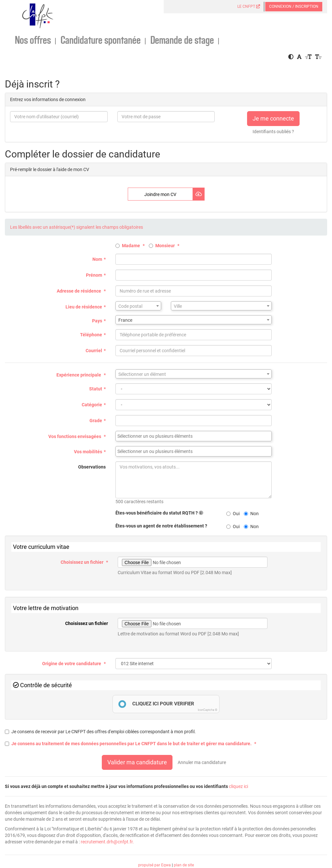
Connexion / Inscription (294, 6)
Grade (96, 421)
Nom (97, 259)
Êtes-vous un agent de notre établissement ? (161, 526)
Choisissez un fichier (83, 562)
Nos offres (33, 41)
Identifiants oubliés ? (273, 132)
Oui (233, 514)
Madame (128, 246)
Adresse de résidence (79, 291)
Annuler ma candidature (202, 762)
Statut (96, 389)
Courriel (94, 351)
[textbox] (138, 306)
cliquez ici (238, 786)
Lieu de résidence (84, 307)
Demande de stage (182, 41)
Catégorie (92, 405)
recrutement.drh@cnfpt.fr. (107, 842)
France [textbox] (125, 320)
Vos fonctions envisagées (75, 436)
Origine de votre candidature (72, 664)
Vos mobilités (88, 452)
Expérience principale (79, 375)
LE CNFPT (249, 6)
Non (251, 514)
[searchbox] (194, 436)
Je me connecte (273, 118)
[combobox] (138, 306)
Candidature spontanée (101, 41)
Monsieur (162, 246)
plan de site (184, 865)
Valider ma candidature (137, 762)
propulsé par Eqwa (155, 865)
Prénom (94, 275)
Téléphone (91, 335)
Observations (92, 467)
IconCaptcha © (207, 710)
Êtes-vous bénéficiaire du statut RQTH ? (159, 513)
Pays (97, 321)
